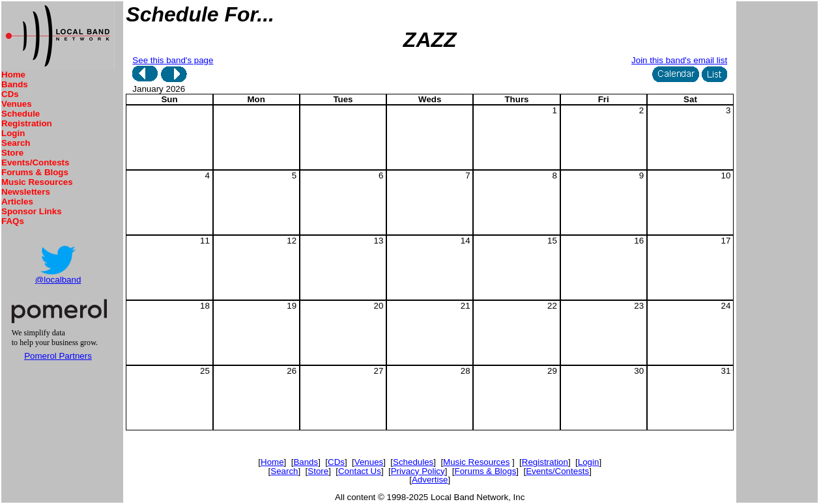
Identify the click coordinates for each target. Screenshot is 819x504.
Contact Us (360, 471)
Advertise (430, 480)
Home (13, 75)
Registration (27, 123)
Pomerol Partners (58, 356)
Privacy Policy (418, 471)
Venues (17, 104)
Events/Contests (35, 162)
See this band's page (173, 60)
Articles (17, 202)
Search (16, 143)
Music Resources (37, 182)
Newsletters (26, 192)
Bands (15, 84)
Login (13, 133)
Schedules (413, 462)
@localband (58, 280)
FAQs (13, 221)
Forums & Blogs (35, 172)
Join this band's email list (679, 60)
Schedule (21, 114)
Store (12, 153)
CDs (10, 94)
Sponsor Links (32, 211)
